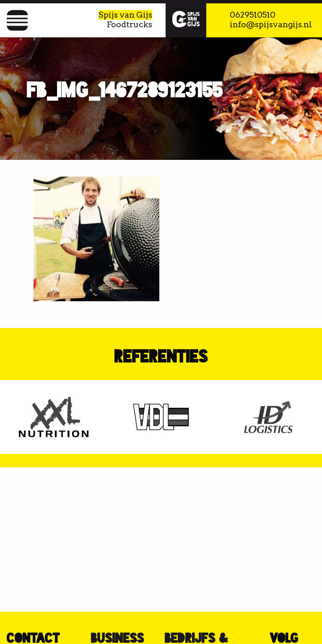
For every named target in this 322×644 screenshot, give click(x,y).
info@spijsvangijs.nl (271, 25)
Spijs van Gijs (125, 15)
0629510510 (253, 15)
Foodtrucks (130, 25)
